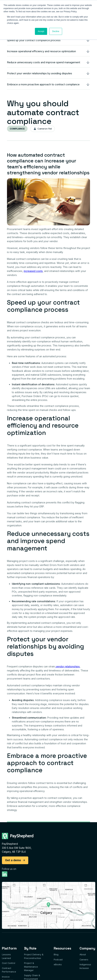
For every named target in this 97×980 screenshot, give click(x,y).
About (83, 955)
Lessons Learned (6, 956)
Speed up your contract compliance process (34, 40)
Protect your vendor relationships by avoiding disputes (40, 73)
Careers (84, 960)
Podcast (58, 960)
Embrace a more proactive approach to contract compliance (43, 84)
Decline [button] (56, 31)
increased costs (33, 271)
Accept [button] (41, 31)
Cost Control (9, 963)
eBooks (58, 964)
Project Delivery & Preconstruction (34, 956)
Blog (56, 955)
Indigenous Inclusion (85, 966)
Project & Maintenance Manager (31, 967)
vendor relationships (67, 666)
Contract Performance (9, 970)
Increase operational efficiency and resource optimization (41, 51)
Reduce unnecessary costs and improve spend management (44, 62)
